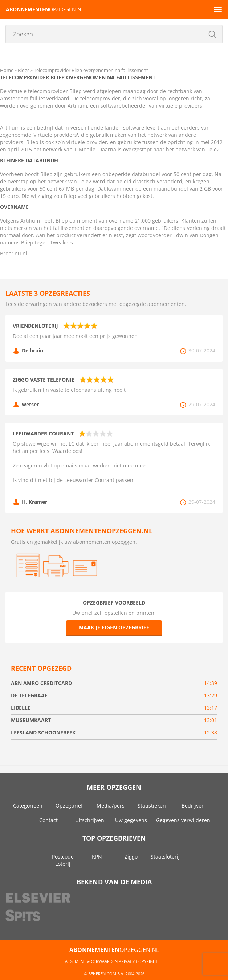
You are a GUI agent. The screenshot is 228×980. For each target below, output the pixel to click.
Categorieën (28, 806)
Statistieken (152, 806)
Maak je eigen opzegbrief (114, 627)
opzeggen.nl (45, 9)
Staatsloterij (165, 856)
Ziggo (131, 856)
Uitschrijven (90, 820)
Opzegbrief (69, 806)
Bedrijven (193, 806)
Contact (48, 820)
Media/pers (111, 806)
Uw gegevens (131, 820)
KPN (97, 856)
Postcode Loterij (63, 860)
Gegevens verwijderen (183, 820)
